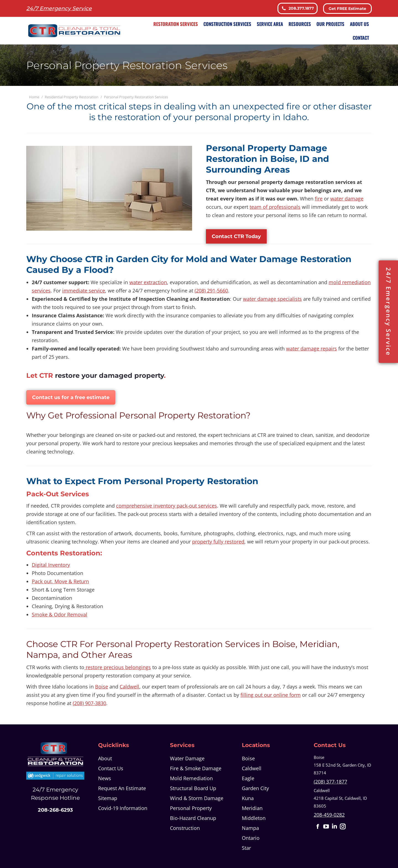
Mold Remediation (191, 778)
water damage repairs (311, 349)
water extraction (148, 282)
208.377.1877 (298, 8)
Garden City (255, 788)
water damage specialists (272, 299)
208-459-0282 (329, 815)
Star (246, 848)
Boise (102, 687)
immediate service (84, 291)
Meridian (252, 808)
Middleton (254, 818)
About (105, 758)
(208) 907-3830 (89, 703)
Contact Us (111, 768)
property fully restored (218, 542)
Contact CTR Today (236, 236)
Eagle (248, 778)
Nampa (250, 828)
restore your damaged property (109, 375)
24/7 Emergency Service (388, 312)
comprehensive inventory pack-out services (167, 506)
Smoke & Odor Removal (60, 614)
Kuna (248, 798)
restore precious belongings (118, 667)
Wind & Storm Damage (197, 798)
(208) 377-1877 (330, 782)
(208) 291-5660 (211, 291)
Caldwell (129, 687)
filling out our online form (271, 695)
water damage (347, 199)
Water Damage (187, 758)
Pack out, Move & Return (60, 581)
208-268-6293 (55, 810)
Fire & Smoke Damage (196, 768)
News (105, 778)
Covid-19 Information (123, 808)
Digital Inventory (51, 565)
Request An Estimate (122, 788)
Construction (185, 828)
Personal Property (191, 808)
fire (319, 199)
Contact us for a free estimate (71, 397)
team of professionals (275, 207)
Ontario (251, 838)
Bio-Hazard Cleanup (193, 818)
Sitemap (108, 798)
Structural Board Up (193, 788)
